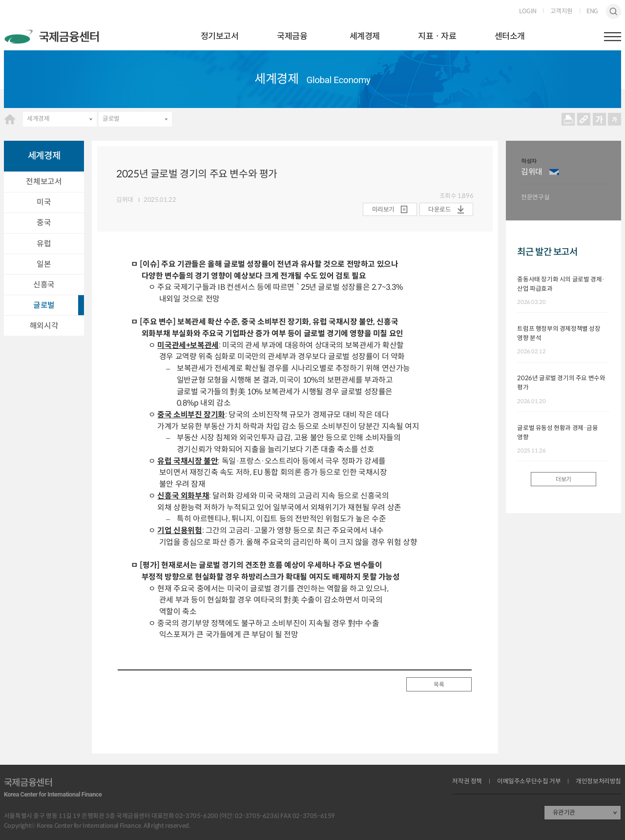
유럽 (44, 244)
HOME (10, 119)
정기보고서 (220, 36)
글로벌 (111, 119)
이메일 (554, 172)
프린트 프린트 (568, 119)
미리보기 (383, 210)
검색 (614, 12)
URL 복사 (583, 119)
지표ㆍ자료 (437, 36)
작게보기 (615, 119)
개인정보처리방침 (598, 782)
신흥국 (44, 285)
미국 (44, 202)
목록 (439, 685)
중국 (44, 223)
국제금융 (292, 36)
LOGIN (528, 11)
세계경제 (365, 36)
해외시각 (44, 326)
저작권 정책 (467, 782)
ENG (592, 11)
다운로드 (439, 210)
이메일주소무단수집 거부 (529, 782)
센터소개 (510, 36)
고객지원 (562, 11)
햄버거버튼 (613, 37)
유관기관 (564, 813)
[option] (567, 181)
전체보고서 (44, 182)
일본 (44, 264)
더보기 (563, 479)
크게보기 (599, 119)
